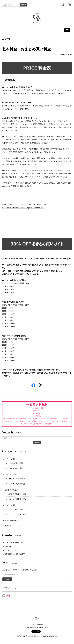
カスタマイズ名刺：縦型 (17, 494)
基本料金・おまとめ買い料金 (26, 49)
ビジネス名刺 (10, 459)
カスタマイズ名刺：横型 (17, 499)
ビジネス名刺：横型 (15, 468)
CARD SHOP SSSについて (15, 543)
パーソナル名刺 (10, 474)
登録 (7, 579)
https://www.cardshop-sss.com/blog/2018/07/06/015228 (23, 208)
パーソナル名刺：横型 (16, 484)
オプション (9, 526)
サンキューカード (11, 521)
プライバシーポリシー (13, 550)
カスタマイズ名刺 (11, 490)
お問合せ (8, 546)
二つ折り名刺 (10, 505)
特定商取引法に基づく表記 (15, 554)
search (24, 5)
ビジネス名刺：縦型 (15, 463)
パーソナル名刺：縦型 (16, 479)
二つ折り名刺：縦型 (15, 509)
